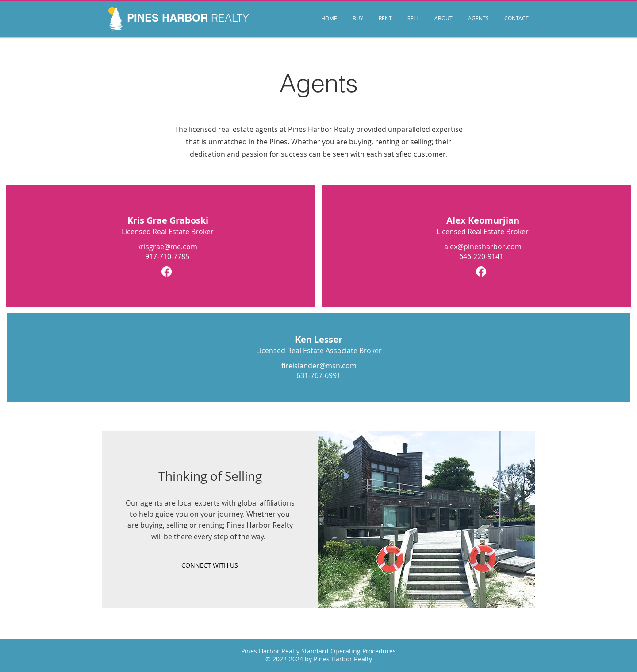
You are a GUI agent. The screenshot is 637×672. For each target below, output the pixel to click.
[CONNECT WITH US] (210, 566)
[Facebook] (167, 272)
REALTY (230, 18)
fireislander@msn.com (319, 366)
